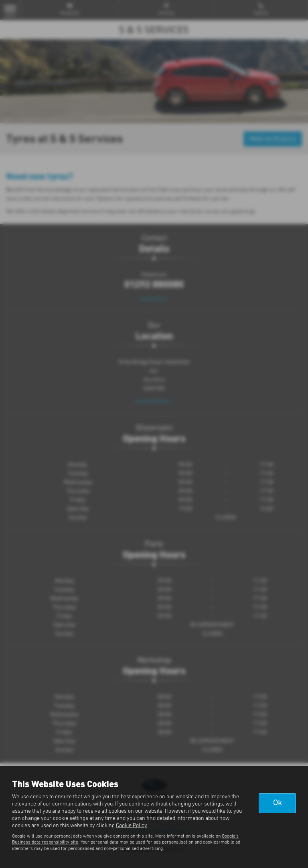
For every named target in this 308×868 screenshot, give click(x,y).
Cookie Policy (131, 826)
